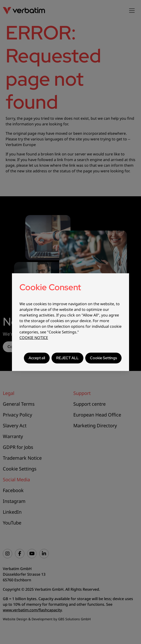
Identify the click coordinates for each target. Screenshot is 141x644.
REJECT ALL (67, 358)
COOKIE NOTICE (34, 338)
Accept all (37, 358)
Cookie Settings (103, 358)
